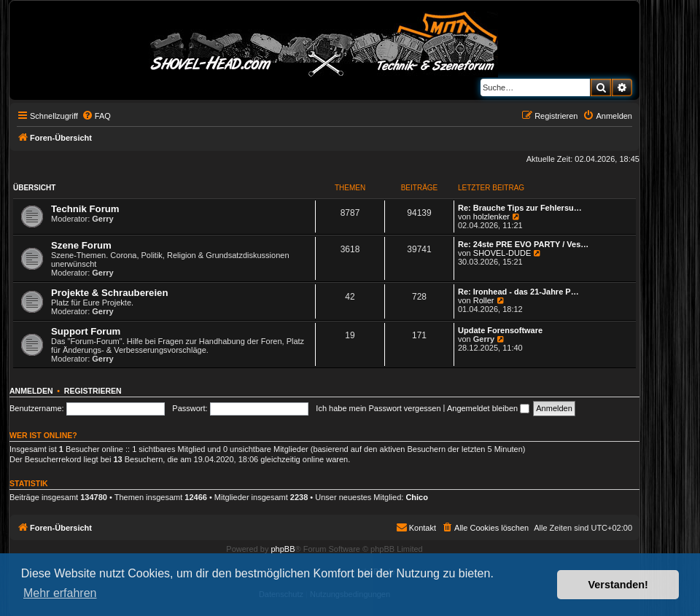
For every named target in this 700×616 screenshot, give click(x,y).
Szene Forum (81, 245)
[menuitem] (96, 116)
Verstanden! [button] (618, 585)
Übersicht (34, 188)
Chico (417, 497)
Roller (484, 300)
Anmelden (31, 391)
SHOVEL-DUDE (502, 253)
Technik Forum (85, 209)
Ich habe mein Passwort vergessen (378, 408)
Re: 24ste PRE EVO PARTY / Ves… (523, 244)
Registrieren (93, 391)
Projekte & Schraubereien (110, 293)
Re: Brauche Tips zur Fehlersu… (520, 208)
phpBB (283, 549)
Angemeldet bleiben (488, 408)
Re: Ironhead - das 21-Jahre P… (518, 292)
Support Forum (86, 331)
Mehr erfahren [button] (60, 593)
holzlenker (491, 217)
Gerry (102, 219)
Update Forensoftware (500, 330)
